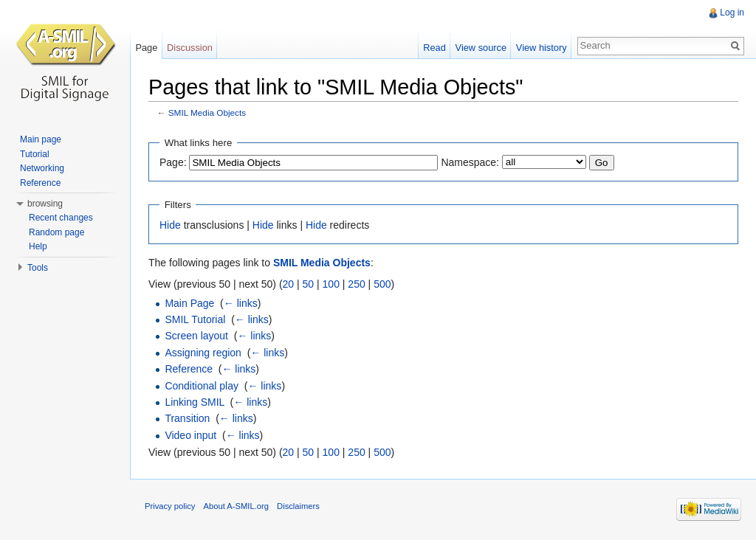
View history (542, 48)
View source (481, 48)
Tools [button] (38, 268)
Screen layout (196, 336)
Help (38, 246)
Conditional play (202, 386)
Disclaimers (298, 506)
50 (309, 284)
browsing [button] (45, 204)
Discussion (190, 48)
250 (356, 284)
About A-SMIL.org (236, 506)
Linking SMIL (194, 402)
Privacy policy (170, 506)
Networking (42, 168)
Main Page (189, 303)
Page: (173, 162)
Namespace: (470, 162)
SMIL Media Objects (207, 112)
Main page (41, 139)
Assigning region (203, 353)
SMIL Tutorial (195, 319)
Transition (187, 418)
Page (146, 48)
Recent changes (61, 218)
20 (289, 284)
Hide (170, 225)
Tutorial (35, 154)
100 (331, 284)
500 (382, 284)
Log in (732, 13)
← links (241, 303)
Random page (56, 232)
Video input (190, 435)
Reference (189, 369)
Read (434, 48)
